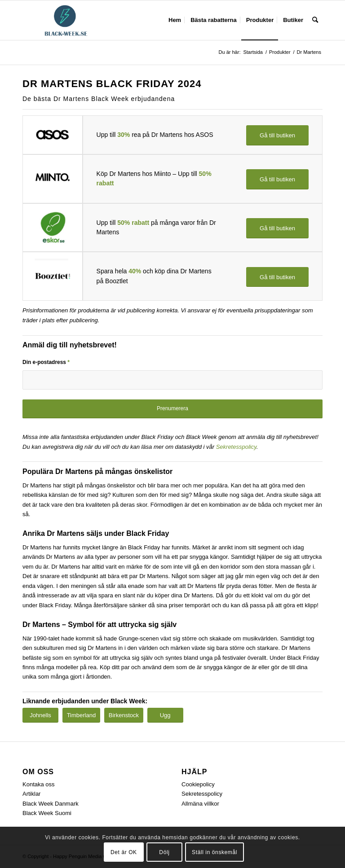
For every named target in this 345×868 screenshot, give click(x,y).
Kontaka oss (39, 784)
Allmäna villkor (200, 804)
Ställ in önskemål (215, 852)
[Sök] (315, 20)
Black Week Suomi (47, 813)
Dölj (164, 852)
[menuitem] (175, 20)
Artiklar (31, 794)
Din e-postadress (46, 362)
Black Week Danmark (51, 804)
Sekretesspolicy (236, 447)
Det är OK (124, 852)
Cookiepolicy (198, 784)
